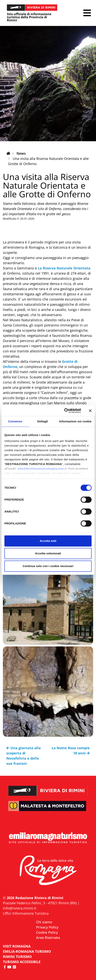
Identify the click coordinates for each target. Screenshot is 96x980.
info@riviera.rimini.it (19, 908)
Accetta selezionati (48, 553)
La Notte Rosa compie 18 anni (71, 750)
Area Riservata (48, 938)
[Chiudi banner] (90, 411)
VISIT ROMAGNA (17, 946)
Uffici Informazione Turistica (26, 913)
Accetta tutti (48, 541)
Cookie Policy (47, 932)
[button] (87, 13)
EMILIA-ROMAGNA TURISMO (27, 951)
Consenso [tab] (15, 421)
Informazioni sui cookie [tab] (75, 421)
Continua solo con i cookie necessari (48, 566)
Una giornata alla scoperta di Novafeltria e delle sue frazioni (24, 756)
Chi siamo (44, 922)
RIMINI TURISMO (17, 957)
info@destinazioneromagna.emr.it (42, 469)
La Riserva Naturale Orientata (64, 268)
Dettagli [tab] (43, 421)
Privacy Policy (47, 927)
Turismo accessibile (22, 962)
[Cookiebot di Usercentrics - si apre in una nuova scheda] (64, 411)
